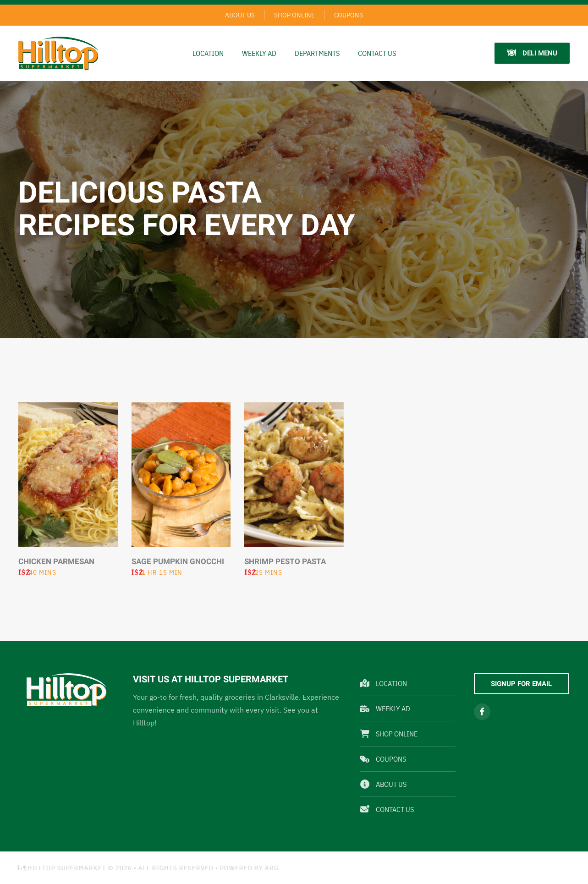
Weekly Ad (385, 708)
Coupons (349, 15)
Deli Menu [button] (532, 53)
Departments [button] (317, 53)
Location (208, 53)
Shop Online (294, 15)
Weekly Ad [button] (259, 53)
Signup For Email (521, 684)
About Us (240, 15)
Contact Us (377, 53)
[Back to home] (58, 53)
